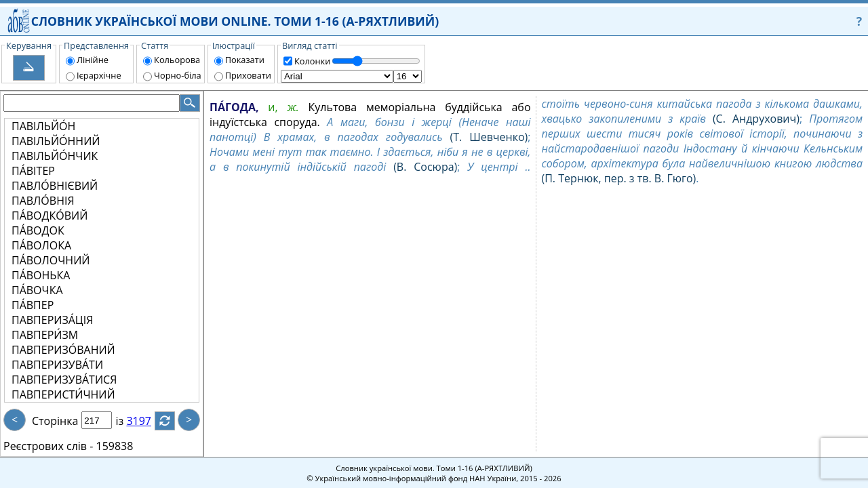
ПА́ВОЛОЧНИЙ (51, 260)
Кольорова (177, 60)
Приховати (248, 75)
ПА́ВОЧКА (37, 290)
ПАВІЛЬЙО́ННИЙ (56, 141)
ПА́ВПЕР (33, 305)
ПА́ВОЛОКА (41, 245)
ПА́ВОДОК (38, 230)
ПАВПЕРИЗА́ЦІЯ (52, 320)
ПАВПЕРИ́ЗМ (45, 335)
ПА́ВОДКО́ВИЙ (50, 216)
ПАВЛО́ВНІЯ (43, 201)
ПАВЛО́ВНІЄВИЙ (55, 186)
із (127, 421)
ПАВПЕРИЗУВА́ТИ (57, 365)
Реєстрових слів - (48, 446)
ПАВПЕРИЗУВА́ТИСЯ (64, 380)
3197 (147, 421)
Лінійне (93, 60)
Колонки (312, 61)
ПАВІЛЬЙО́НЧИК (55, 156)
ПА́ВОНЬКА (41, 275)
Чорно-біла (178, 75)
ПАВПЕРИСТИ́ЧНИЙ (63, 394)
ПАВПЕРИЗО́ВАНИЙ (63, 350)
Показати (245, 60)
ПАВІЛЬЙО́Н (43, 126)
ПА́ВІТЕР (33, 171)
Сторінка (55, 421)
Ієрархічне (99, 75)
